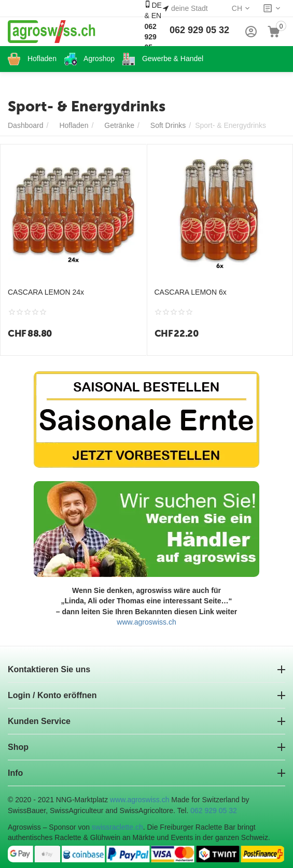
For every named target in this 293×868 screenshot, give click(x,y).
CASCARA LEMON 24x (46, 292)
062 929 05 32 (199, 30)
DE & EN (153, 31)
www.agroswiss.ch (146, 622)
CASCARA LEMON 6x (191, 292)
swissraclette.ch (117, 827)
